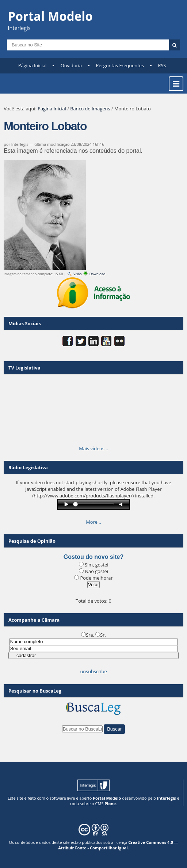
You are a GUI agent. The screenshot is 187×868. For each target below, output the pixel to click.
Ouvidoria (71, 65)
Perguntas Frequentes (120, 65)
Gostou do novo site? (93, 557)
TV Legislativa (24, 368)
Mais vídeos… (93, 448)
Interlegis (167, 798)
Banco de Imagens (90, 109)
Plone (110, 803)
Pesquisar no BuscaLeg (35, 691)
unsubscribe (93, 671)
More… (93, 522)
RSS (162, 65)
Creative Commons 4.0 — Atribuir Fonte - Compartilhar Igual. (118, 845)
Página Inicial (33, 65)
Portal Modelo (107, 798)
